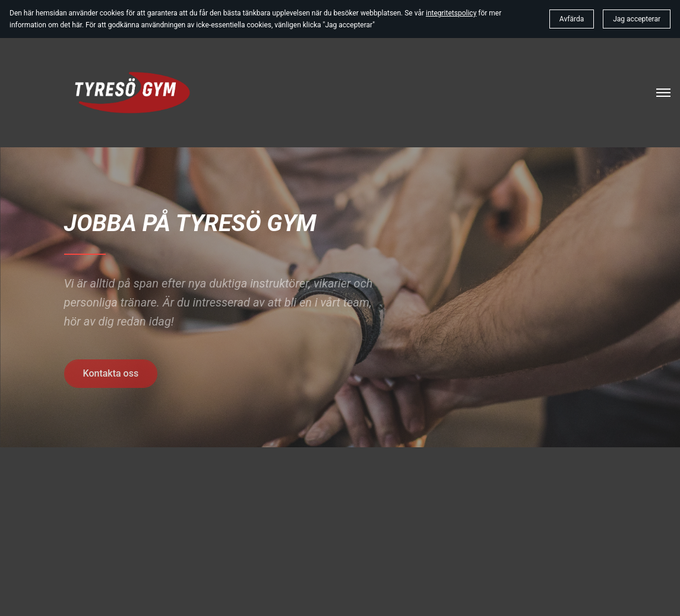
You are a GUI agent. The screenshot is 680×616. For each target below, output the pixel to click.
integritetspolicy (451, 13)
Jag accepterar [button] (637, 19)
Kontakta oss (111, 373)
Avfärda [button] (572, 19)
